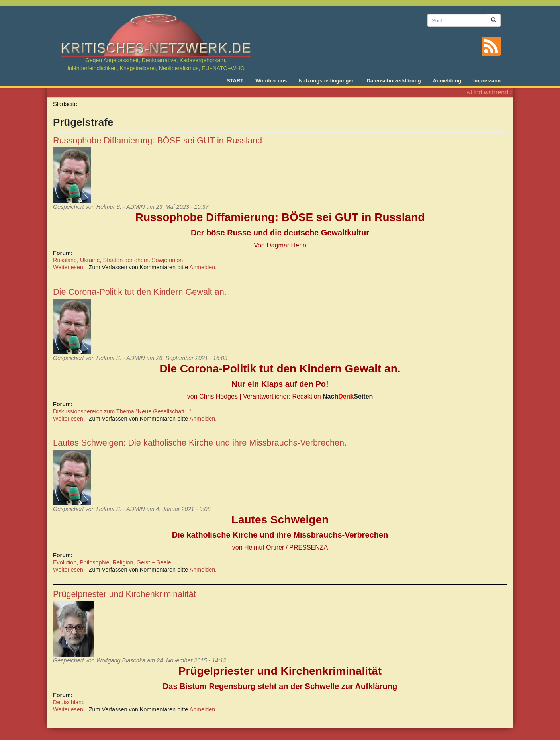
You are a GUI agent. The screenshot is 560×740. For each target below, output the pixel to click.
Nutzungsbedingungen (327, 81)
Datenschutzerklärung (394, 81)
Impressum (487, 81)
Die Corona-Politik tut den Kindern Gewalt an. (140, 292)
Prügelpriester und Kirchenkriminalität (124, 594)
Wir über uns (271, 81)
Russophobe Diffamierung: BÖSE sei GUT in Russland (158, 140)
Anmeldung (447, 81)
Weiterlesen (68, 267)
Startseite (65, 104)
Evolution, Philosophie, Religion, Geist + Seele (112, 562)
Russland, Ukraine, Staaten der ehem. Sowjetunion (118, 260)
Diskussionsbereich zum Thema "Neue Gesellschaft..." (122, 411)
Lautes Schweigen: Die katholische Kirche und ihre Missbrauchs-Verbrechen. (200, 443)
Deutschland (69, 702)
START (235, 81)
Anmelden (203, 267)
